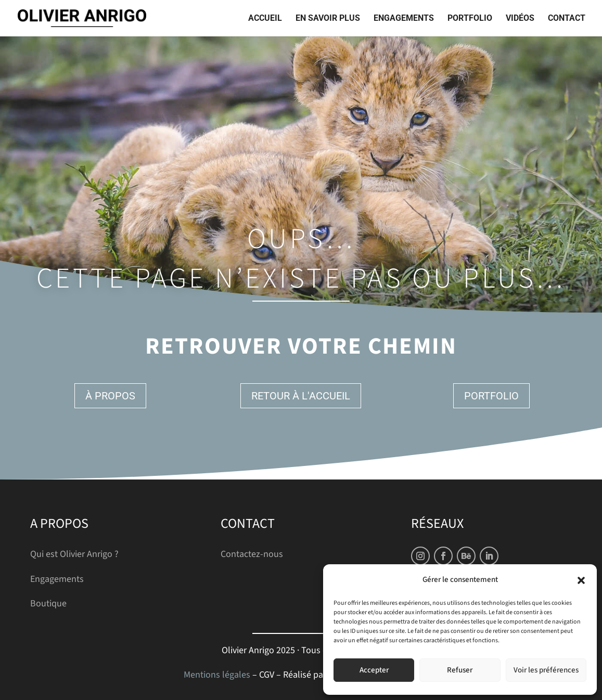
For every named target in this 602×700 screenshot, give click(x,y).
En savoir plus (328, 19)
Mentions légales (217, 675)
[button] (581, 580)
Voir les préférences (546, 670)
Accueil (265, 19)
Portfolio (470, 19)
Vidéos (520, 19)
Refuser (460, 670)
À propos (110, 396)
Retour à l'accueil (301, 396)
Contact (567, 19)
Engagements (404, 19)
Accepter (374, 670)
